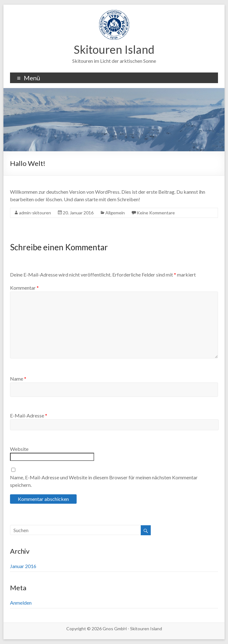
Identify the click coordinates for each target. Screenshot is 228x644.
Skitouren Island (114, 49)
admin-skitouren (35, 213)
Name (18, 379)
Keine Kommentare (156, 213)
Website (19, 449)
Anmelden (21, 603)
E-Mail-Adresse (29, 415)
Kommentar (24, 288)
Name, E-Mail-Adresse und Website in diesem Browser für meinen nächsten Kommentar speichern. (104, 481)
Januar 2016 (23, 566)
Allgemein (115, 213)
